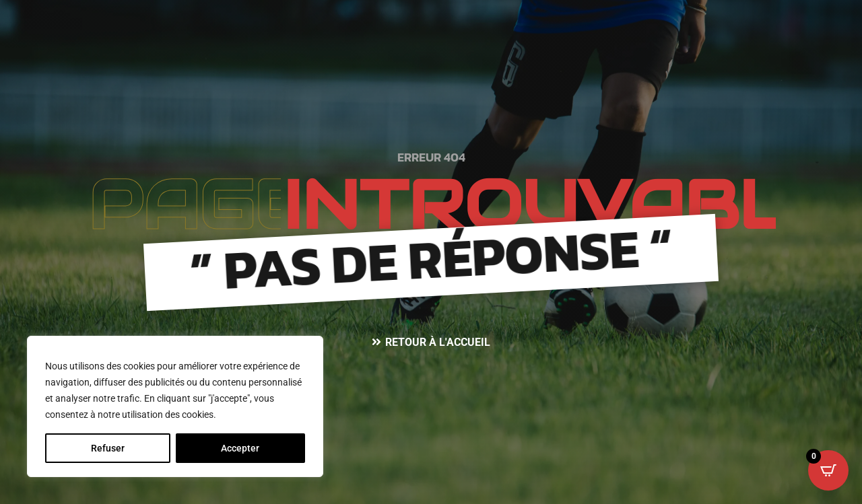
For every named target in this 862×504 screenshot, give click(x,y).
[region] (175, 406)
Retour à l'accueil (438, 342)
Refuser (108, 448)
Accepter (240, 448)
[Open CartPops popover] (828, 470)
